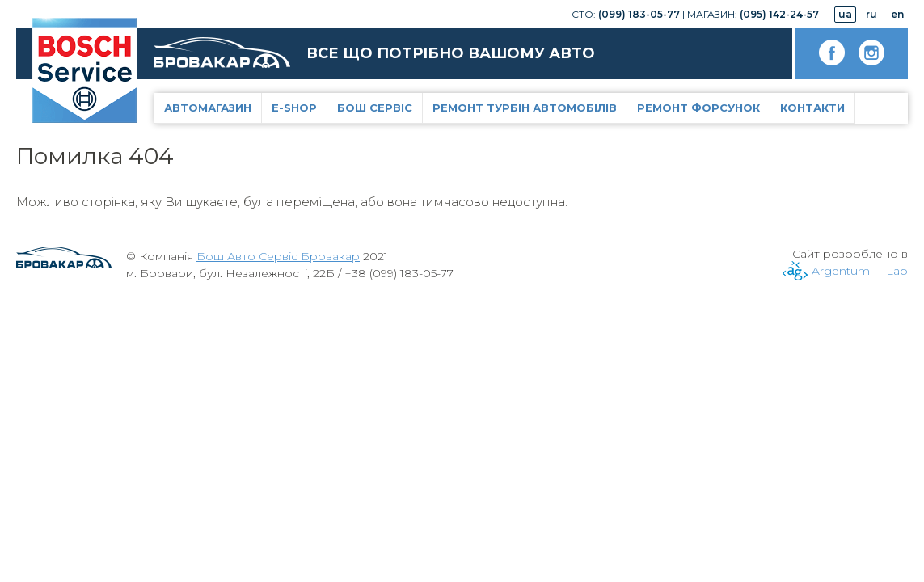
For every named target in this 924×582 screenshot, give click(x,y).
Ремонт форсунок (698, 108)
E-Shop (294, 108)
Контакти (812, 108)
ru (871, 14)
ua (845, 14)
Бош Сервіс (375, 108)
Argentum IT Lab (860, 271)
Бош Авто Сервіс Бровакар (278, 256)
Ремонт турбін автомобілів (525, 108)
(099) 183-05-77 (639, 14)
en (897, 14)
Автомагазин (208, 108)
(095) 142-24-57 (779, 14)
